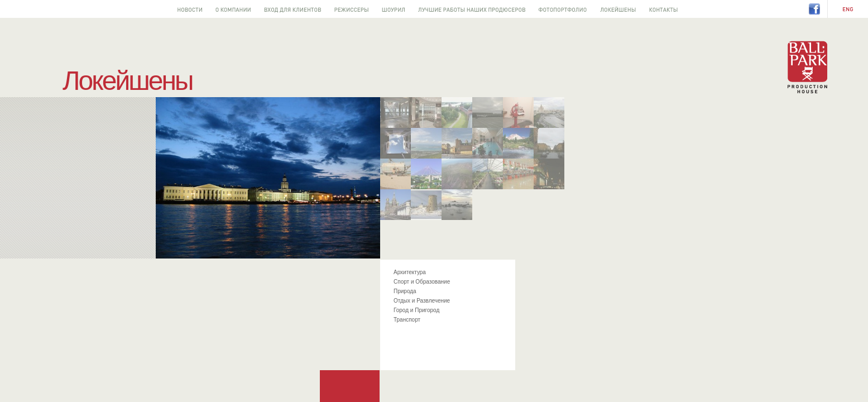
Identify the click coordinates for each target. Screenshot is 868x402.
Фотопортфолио (563, 9)
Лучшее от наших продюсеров (472, 9)
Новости (190, 9)
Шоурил (393, 9)
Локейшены (618, 9)
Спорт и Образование (422, 282)
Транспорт (407, 320)
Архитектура (410, 272)
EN (848, 9)
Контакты (663, 9)
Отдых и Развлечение (422, 301)
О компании (233, 9)
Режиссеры (351, 9)
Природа (405, 291)
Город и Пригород (416, 310)
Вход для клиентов (292, 9)
